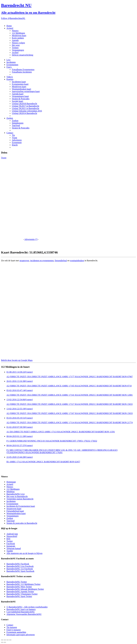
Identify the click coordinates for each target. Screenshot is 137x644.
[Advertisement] (12, 200)
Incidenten (11, 62)
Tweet (4, 158)
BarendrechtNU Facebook (18, 564)
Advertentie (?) (31, 239)
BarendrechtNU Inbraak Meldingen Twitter (25, 589)
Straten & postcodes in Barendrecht (22, 523)
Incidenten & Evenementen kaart (21, 506)
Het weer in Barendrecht (17, 496)
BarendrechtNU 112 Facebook (20, 569)
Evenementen (12, 65)
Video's (10, 77)
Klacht (15, 145)
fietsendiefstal (61, 261)
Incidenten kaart (19, 82)
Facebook (11, 544)
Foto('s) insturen (14, 630)
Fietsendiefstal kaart (15, 511)
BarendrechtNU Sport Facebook (20, 571)
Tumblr (10, 551)
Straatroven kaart (14, 509)
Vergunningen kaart (20, 96)
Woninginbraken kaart (21, 89)
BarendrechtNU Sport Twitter (19, 596)
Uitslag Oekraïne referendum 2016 (27, 111)
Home (9, 26)
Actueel (10, 28)
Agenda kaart (18, 94)
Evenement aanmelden (16, 632)
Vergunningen (18, 50)
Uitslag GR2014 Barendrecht (24, 113)
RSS (8, 539)
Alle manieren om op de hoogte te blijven (24, 553)
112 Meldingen (18, 33)
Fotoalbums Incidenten (22, 72)
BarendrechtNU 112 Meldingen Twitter (23, 584)
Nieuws (15, 31)
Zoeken (10, 118)
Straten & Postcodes (21, 99)
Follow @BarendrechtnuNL (13, 18)
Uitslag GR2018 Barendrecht (24, 104)
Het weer (16, 45)
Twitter (10, 541)
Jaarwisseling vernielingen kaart (26, 91)
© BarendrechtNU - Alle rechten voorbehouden (27, 607)
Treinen (15, 48)
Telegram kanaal (14, 548)
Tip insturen (12, 627)
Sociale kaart (17, 101)
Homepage (11, 482)
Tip (13, 135)
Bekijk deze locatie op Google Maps (17, 360)
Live (8, 60)
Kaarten (10, 79)
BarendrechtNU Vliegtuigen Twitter (22, 594)
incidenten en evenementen (42, 261)
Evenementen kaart (20, 84)
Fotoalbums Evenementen (23, 70)
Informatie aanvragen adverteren (21, 635)
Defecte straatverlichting (23, 55)
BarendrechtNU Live (16, 494)
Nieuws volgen (18, 43)
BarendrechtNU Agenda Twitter (20, 592)
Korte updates (18, 38)
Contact (10, 133)
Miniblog (11, 492)
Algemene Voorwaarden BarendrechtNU (24, 614)
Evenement (17, 142)
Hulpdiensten (18, 123)
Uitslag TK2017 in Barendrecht (26, 106)
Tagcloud (16, 125)
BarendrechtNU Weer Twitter (19, 587)
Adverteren (17, 140)
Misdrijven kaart (19, 35)
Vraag (14, 138)
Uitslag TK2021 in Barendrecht (26, 108)
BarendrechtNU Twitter (17, 582)
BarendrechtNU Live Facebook (20, 566)
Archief (15, 52)
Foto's (9, 67)
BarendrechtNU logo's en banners (21, 609)
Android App (12, 534)
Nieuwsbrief (12, 536)
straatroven (24, 261)
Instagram (11, 546)
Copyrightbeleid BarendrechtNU (21, 612)
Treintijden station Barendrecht (20, 499)
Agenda (15, 40)
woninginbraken (77, 261)
